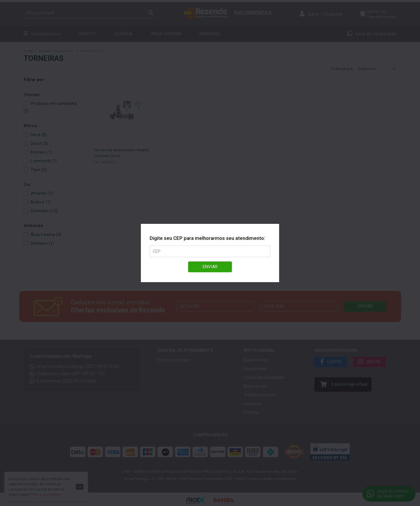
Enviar (210, 267)
